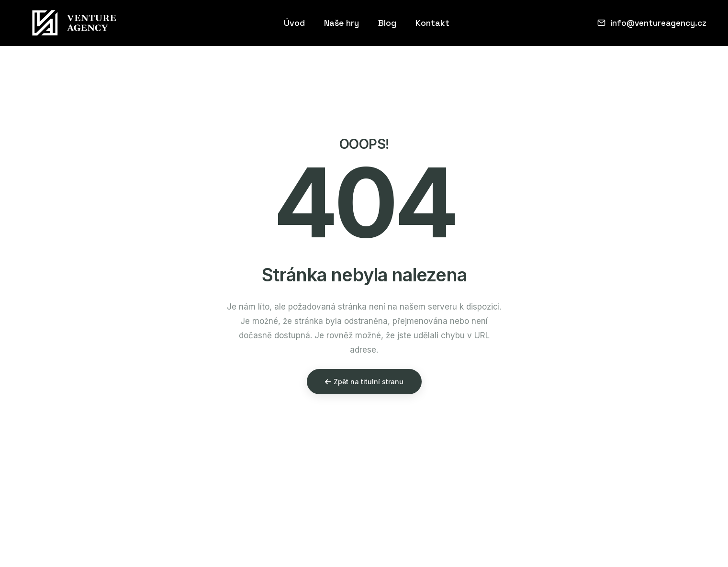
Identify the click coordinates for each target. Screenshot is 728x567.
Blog (387, 23)
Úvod (294, 23)
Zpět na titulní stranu (364, 382)
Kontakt (432, 23)
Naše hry (342, 23)
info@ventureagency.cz (652, 23)
